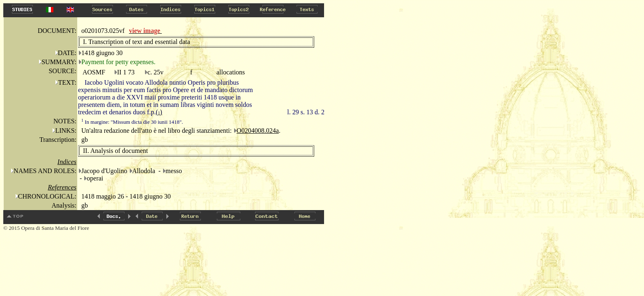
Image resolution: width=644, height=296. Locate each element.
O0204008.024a (258, 131)
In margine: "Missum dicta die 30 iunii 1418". (132, 122)
